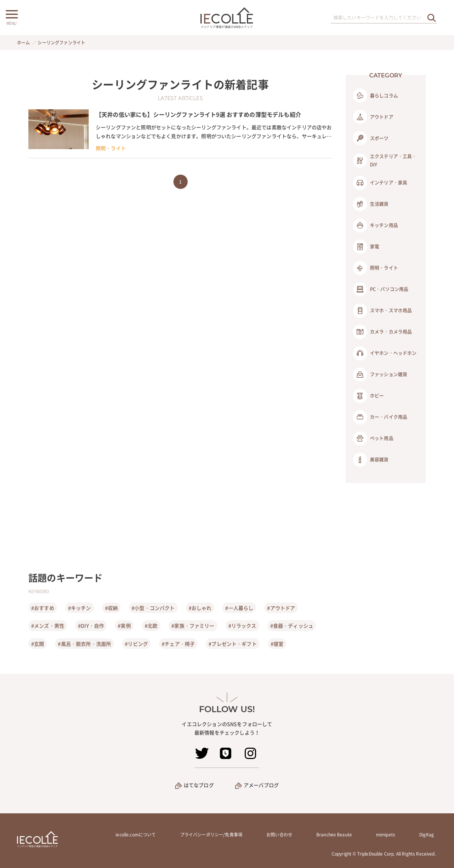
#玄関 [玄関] (38, 644)
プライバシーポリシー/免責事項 (211, 835)
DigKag (427, 835)
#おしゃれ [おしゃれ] (200, 608)
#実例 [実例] (124, 626)
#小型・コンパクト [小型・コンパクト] (153, 608)
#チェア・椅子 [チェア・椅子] (178, 644)
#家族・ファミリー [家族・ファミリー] (193, 626)
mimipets (386, 835)
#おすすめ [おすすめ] (43, 608)
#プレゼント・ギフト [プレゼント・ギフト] (233, 644)
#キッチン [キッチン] (80, 608)
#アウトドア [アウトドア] (281, 608)
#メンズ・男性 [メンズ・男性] (48, 626)
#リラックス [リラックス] (242, 626)
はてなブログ (199, 785)
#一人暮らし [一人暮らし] (239, 608)
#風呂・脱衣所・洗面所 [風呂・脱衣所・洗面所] (84, 644)
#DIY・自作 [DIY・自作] (91, 626)
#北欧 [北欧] (151, 626)
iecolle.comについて (136, 835)
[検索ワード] (384, 18)
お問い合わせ (279, 835)
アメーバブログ (261, 785)
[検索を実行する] (432, 18)
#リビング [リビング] (136, 644)
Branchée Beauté (334, 835)
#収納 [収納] (111, 608)
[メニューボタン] (11, 17)
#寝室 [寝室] (277, 644)
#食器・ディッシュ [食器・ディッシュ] (292, 626)
